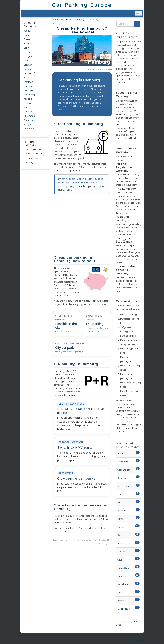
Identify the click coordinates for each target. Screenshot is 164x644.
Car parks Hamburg (33, 154)
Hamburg (28, 86)
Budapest (122, 453)
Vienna (121, 601)
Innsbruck (122, 576)
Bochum (28, 44)
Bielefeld (28, 39)
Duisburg (28, 69)
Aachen (27, 31)
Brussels (122, 511)
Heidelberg (29, 95)
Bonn (26, 48)
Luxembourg (124, 609)
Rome (120, 519)
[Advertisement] (81, 227)
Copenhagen (124, 470)
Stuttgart (28, 124)
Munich (27, 107)
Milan (120, 503)
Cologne (28, 56)
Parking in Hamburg (34, 149)
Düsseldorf (29, 73)
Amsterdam (123, 486)
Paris (120, 535)
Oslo (120, 560)
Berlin (27, 35)
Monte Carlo (123, 568)
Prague (121, 552)
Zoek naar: (117, 24)
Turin (120, 592)
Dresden (28, 65)
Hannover (28, 90)
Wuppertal (29, 129)
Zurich (121, 494)
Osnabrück (29, 120)
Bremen (28, 52)
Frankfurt (28, 82)
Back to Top (138, 641)
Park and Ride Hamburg (31, 160)
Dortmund (29, 61)
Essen (26, 78)
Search (136, 24)
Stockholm (123, 462)
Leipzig (27, 103)
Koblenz (28, 99)
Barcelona (123, 584)
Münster (28, 112)
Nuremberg (30, 116)
